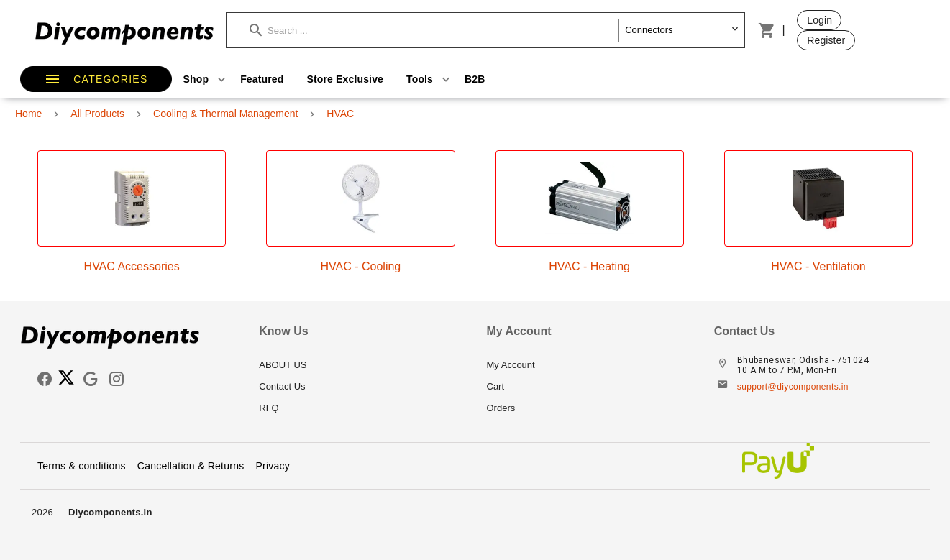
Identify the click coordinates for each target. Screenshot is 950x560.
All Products (97, 114)
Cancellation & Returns (191, 466)
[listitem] (361, 365)
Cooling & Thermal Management (225, 114)
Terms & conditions (82, 466)
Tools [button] (430, 79)
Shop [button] (206, 79)
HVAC (340, 114)
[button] (434, 30)
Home (28, 114)
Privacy (273, 466)
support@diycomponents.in (793, 387)
